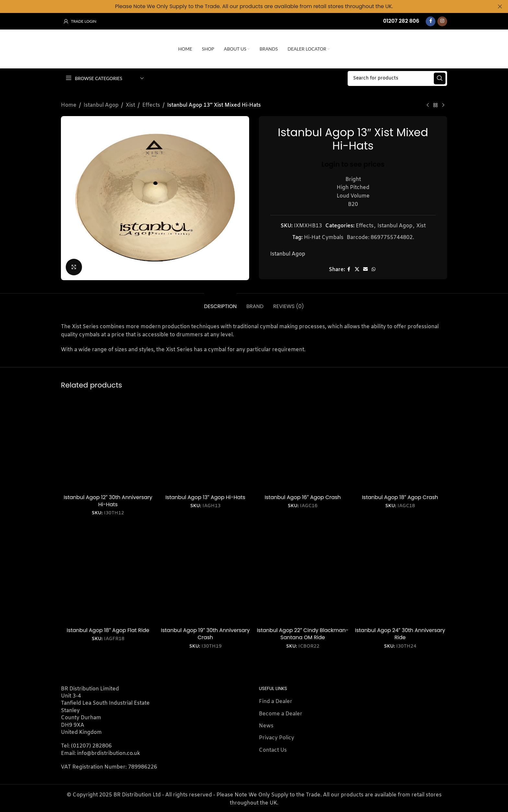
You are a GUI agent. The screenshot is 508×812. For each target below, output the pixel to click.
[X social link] (357, 270)
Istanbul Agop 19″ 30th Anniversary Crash (205, 634)
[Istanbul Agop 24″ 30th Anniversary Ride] (400, 577)
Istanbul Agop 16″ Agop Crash (303, 497)
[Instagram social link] (442, 21)
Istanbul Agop (101, 105)
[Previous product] (428, 105)
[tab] (220, 303)
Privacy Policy (277, 738)
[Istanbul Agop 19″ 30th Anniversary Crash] (206, 577)
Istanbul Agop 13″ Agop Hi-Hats (205, 497)
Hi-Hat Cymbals (324, 237)
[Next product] (443, 105)
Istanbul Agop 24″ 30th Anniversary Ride (400, 634)
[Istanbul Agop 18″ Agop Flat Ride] (108, 577)
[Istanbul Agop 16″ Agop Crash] (303, 444)
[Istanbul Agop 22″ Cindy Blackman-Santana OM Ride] (303, 577)
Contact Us (273, 750)
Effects (151, 105)
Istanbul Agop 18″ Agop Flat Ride (108, 630)
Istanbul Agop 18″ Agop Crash (400, 497)
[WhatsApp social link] (374, 270)
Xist (130, 105)
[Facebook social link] (431, 21)
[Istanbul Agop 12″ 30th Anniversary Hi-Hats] (108, 444)
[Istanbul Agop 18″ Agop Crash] (400, 444)
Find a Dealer (276, 702)
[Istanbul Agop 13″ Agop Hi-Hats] (206, 444)
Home (69, 105)
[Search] (397, 78)
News (266, 726)
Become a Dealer (281, 714)
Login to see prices (353, 164)
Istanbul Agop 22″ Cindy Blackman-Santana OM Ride (303, 634)
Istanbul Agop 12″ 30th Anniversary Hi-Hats (108, 501)
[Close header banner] (500, 6)
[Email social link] (365, 270)
